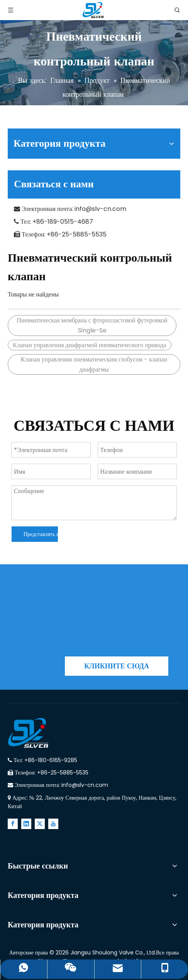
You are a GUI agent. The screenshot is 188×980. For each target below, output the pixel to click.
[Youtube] (53, 824)
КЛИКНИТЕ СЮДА (117, 666)
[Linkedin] (26, 824)
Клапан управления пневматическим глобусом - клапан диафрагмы (94, 364)
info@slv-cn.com (100, 209)
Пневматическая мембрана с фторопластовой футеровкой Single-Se (92, 325)
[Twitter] (40, 824)
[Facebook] (13, 824)
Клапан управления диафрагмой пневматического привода (90, 345)
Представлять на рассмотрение (41, 534)
